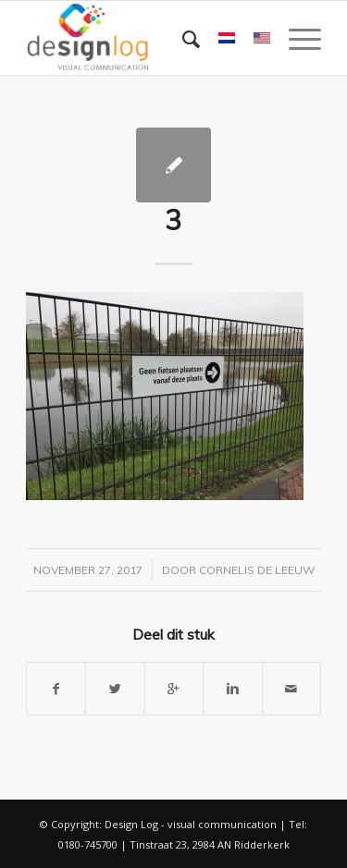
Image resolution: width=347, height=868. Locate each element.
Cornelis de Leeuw (257, 570)
